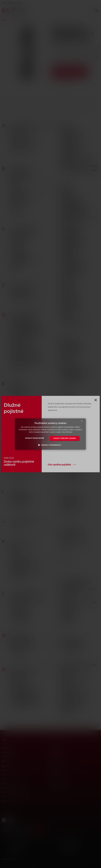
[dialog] (50, 434)
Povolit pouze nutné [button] (35, 438)
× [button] (82, 422)
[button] (51, 445)
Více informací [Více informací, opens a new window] (67, 432)
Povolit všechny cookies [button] (65, 438)
